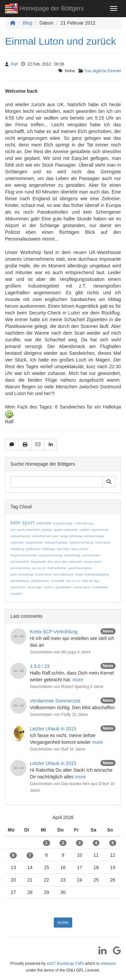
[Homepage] (13, 23)
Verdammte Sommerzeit (55, 701)
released (108, 964)
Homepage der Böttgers (44, 9)
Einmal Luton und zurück (60, 41)
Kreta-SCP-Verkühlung (54, 632)
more (78, 680)
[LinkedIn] (100, 953)
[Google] (114, 953)
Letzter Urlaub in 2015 (53, 729)
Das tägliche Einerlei (103, 71)
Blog (28, 23)
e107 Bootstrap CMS (65, 964)
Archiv (63, 923)
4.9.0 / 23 (40, 666)
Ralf (14, 64)
